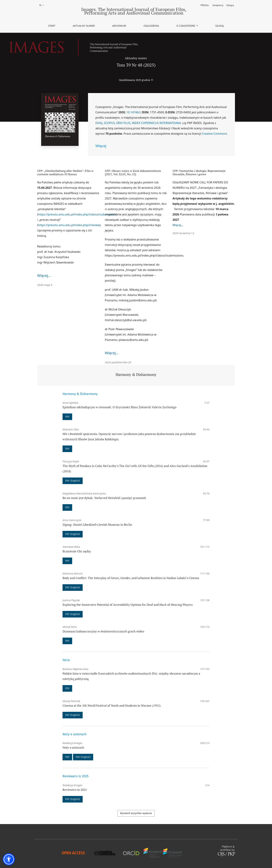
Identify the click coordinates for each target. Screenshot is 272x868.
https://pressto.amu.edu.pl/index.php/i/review (69, 225)
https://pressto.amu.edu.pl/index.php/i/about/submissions (77, 214)
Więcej (101, 146)
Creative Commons (215, 134)
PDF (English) (73, 481)
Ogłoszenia (151, 26)
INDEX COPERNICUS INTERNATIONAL (157, 123)
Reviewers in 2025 (75, 790)
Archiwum (119, 26)
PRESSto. (205, 5)
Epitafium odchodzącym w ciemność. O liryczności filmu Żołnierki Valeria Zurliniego (119, 407)
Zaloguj (230, 5)
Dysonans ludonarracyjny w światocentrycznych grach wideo (103, 631)
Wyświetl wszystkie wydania (136, 813)
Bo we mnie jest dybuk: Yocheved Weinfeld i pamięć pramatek (104, 498)
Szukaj (219, 26)
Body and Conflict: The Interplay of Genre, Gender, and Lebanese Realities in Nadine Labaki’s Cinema (131, 578)
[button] (9, 859)
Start (52, 26)
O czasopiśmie (186, 26)
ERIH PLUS (123, 123)
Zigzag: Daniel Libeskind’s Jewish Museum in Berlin (97, 525)
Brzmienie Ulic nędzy (77, 551)
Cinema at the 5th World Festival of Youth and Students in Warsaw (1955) (112, 705)
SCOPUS (109, 123)
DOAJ (99, 123)
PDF (67, 417)
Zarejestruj (218, 5)
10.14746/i (133, 112)
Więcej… (44, 275)
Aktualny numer (84, 26)
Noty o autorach (73, 747)
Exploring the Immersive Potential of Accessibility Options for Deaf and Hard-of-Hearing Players (128, 605)
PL (43, 5)
